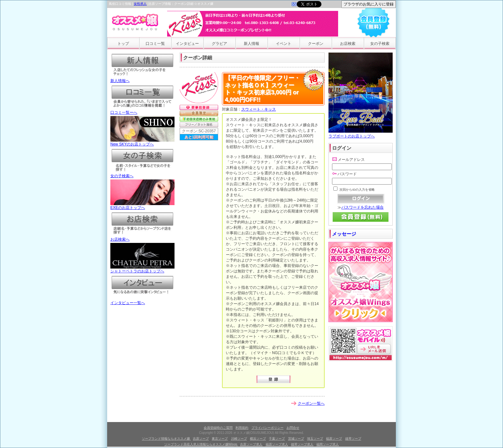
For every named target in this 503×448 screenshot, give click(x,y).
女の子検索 (380, 44)
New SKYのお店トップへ (142, 142)
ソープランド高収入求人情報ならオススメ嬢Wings (201, 444)
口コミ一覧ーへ (142, 111)
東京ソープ (220, 439)
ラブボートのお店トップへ (361, 134)
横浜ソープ (258, 439)
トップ (123, 44)
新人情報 (251, 44)
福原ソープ (334, 439)
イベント (284, 44)
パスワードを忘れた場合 (362, 207)
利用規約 (242, 428)
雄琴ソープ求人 (302, 444)
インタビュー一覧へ (142, 301)
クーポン (316, 44)
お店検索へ (142, 237)
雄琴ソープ (353, 439)
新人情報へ (142, 79)
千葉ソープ (277, 439)
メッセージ (344, 234)
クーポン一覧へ (311, 403)
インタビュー (187, 44)
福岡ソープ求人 (328, 444)
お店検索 (348, 44)
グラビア (219, 44)
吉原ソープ (201, 439)
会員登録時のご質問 (218, 428)
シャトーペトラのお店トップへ (142, 269)
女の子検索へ (142, 174)
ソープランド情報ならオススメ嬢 (166, 439)
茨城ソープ (296, 439)
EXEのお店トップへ (142, 206)
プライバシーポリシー (268, 428)
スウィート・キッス (259, 109)
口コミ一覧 (155, 44)
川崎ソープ (239, 439)
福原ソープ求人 (277, 444)
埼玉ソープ (315, 439)
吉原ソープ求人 (251, 444)
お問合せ (293, 428)
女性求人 (140, 4)
